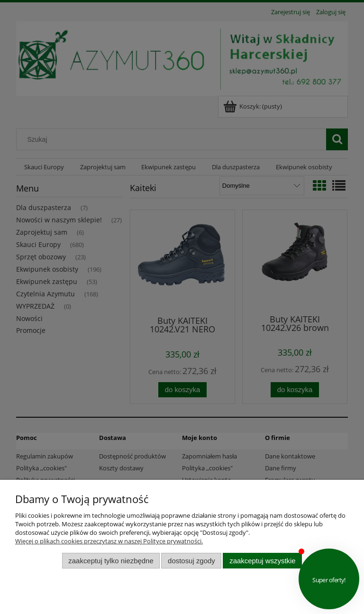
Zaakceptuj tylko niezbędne (111, 561)
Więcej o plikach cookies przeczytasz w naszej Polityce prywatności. (109, 541)
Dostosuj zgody (191, 561)
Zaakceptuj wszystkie (262, 561)
